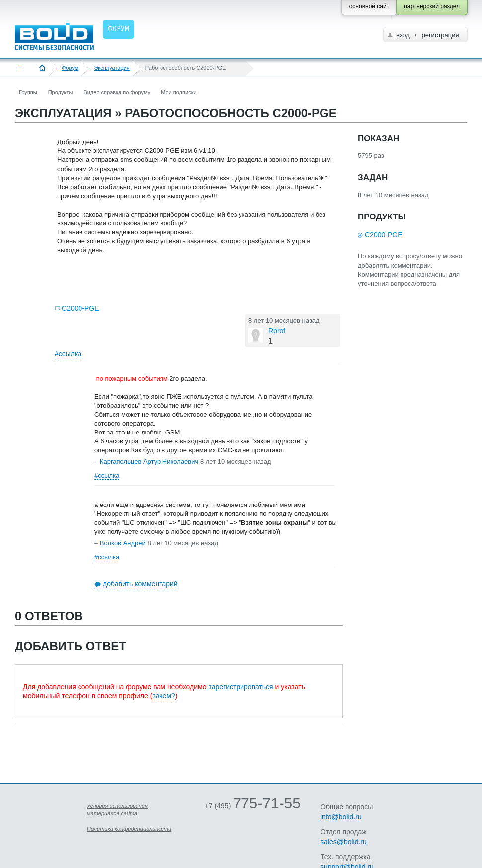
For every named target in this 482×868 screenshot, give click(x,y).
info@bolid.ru (341, 817)
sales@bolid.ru (344, 842)
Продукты (61, 92)
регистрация (440, 35)
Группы (28, 92)
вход (403, 35)
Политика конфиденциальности (129, 829)
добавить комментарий (140, 584)
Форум (70, 68)
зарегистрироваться (241, 687)
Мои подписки (179, 92)
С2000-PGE (80, 308)
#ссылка (68, 354)
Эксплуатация (112, 68)
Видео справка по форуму (117, 92)
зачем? (163, 696)
